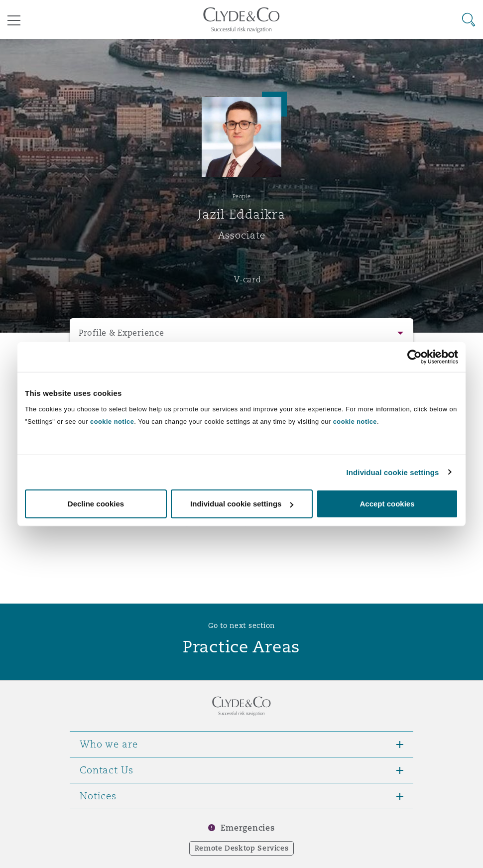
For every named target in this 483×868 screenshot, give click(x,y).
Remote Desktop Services (242, 848)
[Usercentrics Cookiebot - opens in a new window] (415, 357)
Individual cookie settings (393, 472)
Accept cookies (387, 504)
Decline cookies (96, 504)
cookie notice (112, 422)
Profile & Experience (121, 333)
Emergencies (247, 828)
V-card (247, 279)
